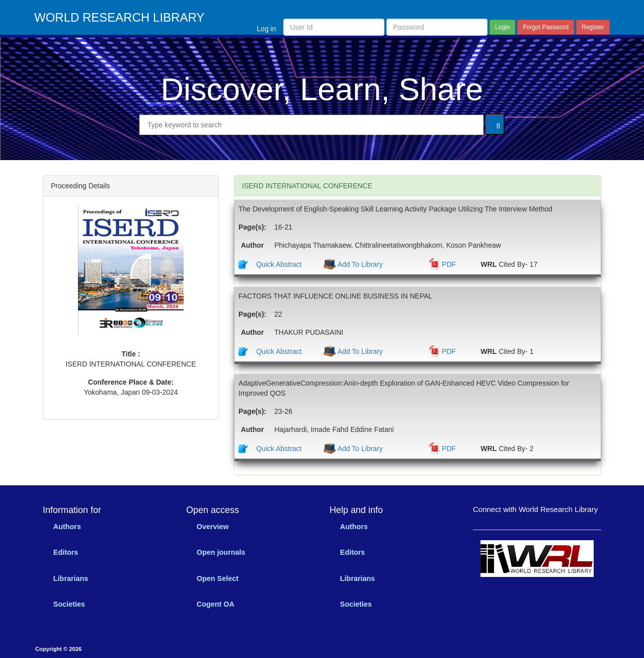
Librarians (71, 578)
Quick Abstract (279, 264)
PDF (449, 264)
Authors (67, 527)
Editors (66, 552)
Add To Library (359, 264)
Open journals (221, 552)
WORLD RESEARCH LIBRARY (119, 18)
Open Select (218, 578)
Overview (213, 527)
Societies (69, 604)
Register (593, 27)
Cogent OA (216, 604)
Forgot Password (546, 27)
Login (502, 27)
